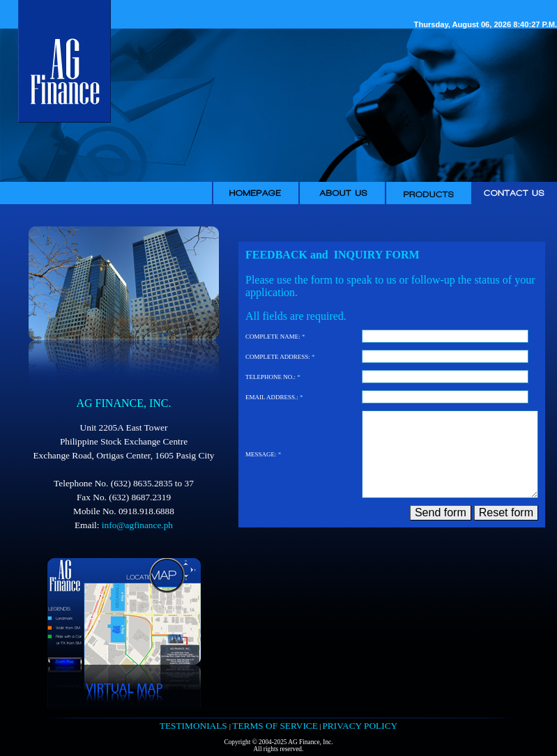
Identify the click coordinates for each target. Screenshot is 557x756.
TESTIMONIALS (194, 726)
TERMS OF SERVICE (275, 726)
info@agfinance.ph (137, 525)
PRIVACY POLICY (360, 726)
